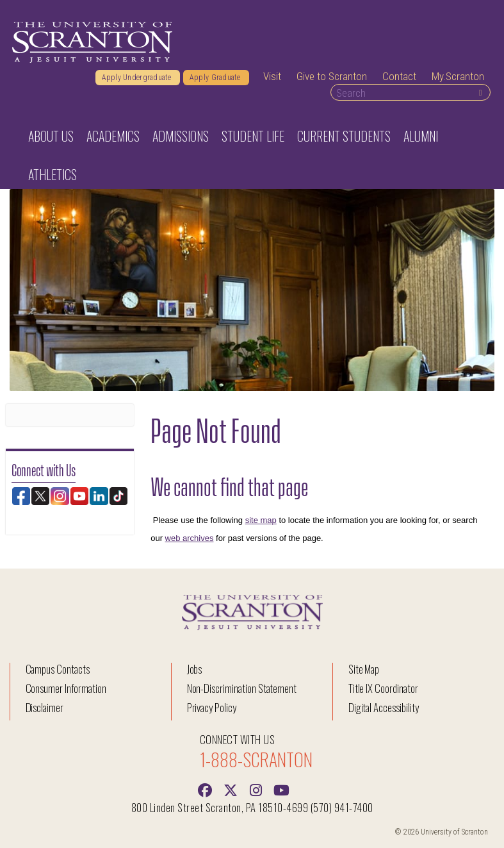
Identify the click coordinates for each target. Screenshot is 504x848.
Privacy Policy (212, 707)
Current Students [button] (344, 136)
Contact (399, 76)
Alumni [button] (421, 136)
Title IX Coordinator (383, 688)
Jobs (195, 669)
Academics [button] (113, 136)
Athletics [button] (53, 174)
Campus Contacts (58, 669)
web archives (190, 538)
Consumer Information (66, 688)
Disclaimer (45, 707)
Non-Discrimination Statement (242, 688)
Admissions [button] (181, 136)
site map (261, 520)
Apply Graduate (216, 78)
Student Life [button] (253, 136)
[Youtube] (282, 789)
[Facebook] (205, 789)
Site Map (364, 669)
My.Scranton (458, 76)
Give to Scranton (332, 76)
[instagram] (256, 789)
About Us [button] (51, 136)
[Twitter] (231, 789)
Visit (272, 76)
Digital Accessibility (384, 707)
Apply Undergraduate (138, 78)
